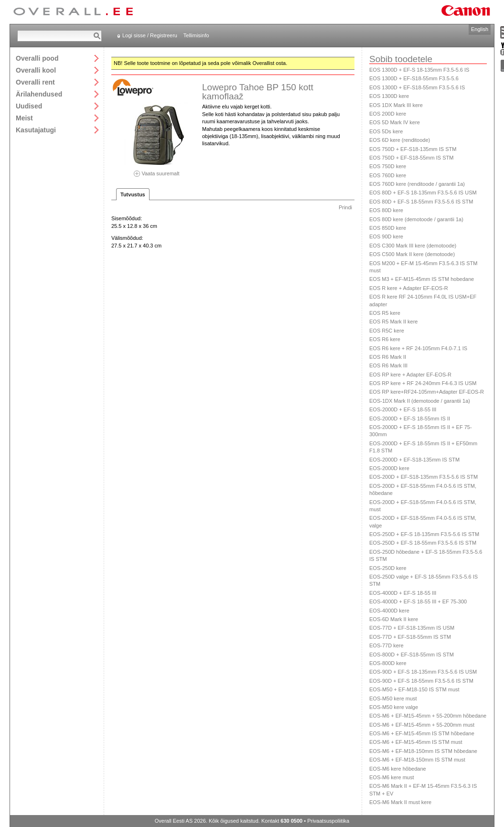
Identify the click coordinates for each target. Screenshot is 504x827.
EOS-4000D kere (389, 611)
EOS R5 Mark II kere (393, 322)
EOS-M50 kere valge (394, 707)
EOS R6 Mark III (388, 365)
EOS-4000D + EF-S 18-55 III (403, 593)
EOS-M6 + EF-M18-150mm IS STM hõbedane (423, 751)
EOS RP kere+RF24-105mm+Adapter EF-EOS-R (427, 392)
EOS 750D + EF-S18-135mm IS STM (413, 149)
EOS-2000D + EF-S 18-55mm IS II (410, 419)
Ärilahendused (39, 94)
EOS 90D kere (386, 236)
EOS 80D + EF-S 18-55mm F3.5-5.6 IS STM (421, 202)
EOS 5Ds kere (386, 131)
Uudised (29, 106)
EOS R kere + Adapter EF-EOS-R (409, 288)
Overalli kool (36, 70)
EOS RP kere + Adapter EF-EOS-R (410, 375)
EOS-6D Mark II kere (394, 619)
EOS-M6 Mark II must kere (400, 802)
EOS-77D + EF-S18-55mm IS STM (410, 637)
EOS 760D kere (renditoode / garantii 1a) (417, 184)
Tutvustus (133, 194)
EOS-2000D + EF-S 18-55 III (403, 409)
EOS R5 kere (385, 313)
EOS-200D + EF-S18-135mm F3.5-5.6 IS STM (424, 477)
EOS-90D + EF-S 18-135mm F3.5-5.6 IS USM (423, 672)
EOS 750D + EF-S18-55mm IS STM (411, 158)
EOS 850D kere (388, 228)
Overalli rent (35, 82)
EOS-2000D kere (389, 468)
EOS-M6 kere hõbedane (398, 769)
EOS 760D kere (388, 175)
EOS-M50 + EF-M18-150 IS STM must (414, 689)
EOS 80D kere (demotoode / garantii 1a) (416, 219)
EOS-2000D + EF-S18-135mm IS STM (414, 460)
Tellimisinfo (196, 35)
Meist (24, 118)
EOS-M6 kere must (392, 777)
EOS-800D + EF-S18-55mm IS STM (412, 655)
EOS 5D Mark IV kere (395, 122)
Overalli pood (37, 58)
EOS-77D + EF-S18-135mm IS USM (412, 628)
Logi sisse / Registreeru (150, 35)
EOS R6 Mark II (388, 357)
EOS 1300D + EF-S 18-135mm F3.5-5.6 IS (419, 70)
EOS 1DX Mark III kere (396, 105)
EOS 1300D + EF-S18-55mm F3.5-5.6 (414, 78)
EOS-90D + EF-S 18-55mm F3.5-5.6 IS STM (421, 681)
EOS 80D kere (386, 210)
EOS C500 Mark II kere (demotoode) (412, 254)
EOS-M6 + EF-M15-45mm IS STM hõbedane (422, 733)
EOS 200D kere (388, 114)
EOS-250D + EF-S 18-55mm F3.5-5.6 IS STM (423, 543)
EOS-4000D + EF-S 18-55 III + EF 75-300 (418, 601)
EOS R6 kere (385, 339)
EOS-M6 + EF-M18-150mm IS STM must (417, 760)
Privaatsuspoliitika (328, 821)
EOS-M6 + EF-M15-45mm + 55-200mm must (422, 725)
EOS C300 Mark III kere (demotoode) (413, 246)
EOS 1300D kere (389, 96)
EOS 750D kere (388, 166)
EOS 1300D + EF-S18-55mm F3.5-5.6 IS (417, 87)
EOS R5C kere (387, 331)
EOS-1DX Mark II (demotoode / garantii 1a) (420, 401)
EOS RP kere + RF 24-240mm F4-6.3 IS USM (423, 383)
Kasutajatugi (36, 130)
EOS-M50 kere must (393, 698)
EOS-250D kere (388, 568)
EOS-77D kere (386, 645)
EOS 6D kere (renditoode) (400, 140)
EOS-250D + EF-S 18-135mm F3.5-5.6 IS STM (424, 534)
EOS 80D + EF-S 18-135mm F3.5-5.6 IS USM (423, 193)
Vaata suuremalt (157, 170)
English (480, 29)
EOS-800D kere (388, 663)
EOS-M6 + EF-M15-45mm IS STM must (416, 742)
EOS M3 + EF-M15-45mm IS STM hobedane (422, 279)
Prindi (345, 207)
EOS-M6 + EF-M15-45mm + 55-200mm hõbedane (428, 716)
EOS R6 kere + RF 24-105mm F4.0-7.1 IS (418, 348)
